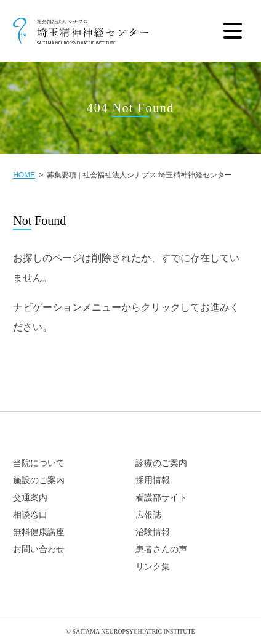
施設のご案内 (39, 480)
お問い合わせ (39, 549)
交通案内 (30, 498)
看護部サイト (161, 498)
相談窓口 (30, 515)
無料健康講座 (39, 532)
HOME (24, 175)
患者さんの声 (161, 549)
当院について (39, 463)
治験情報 (153, 532)
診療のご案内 (161, 463)
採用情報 (153, 480)
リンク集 (153, 567)
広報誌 (148, 515)
